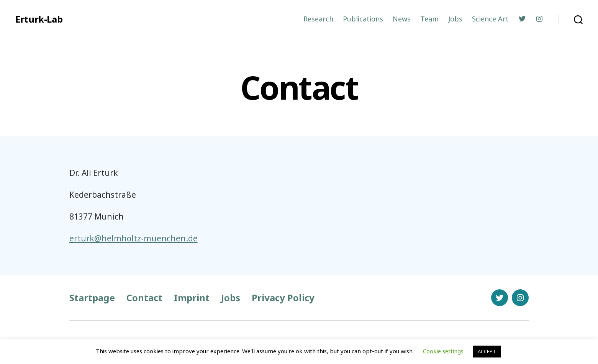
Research (318, 19)
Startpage (92, 298)
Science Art (490, 19)
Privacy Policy (283, 298)
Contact (144, 298)
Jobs (455, 19)
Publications (363, 19)
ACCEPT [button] (487, 351)
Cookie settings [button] (443, 351)
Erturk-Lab (39, 19)
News (402, 19)
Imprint (192, 298)
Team (429, 19)
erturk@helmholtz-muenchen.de (134, 238)
